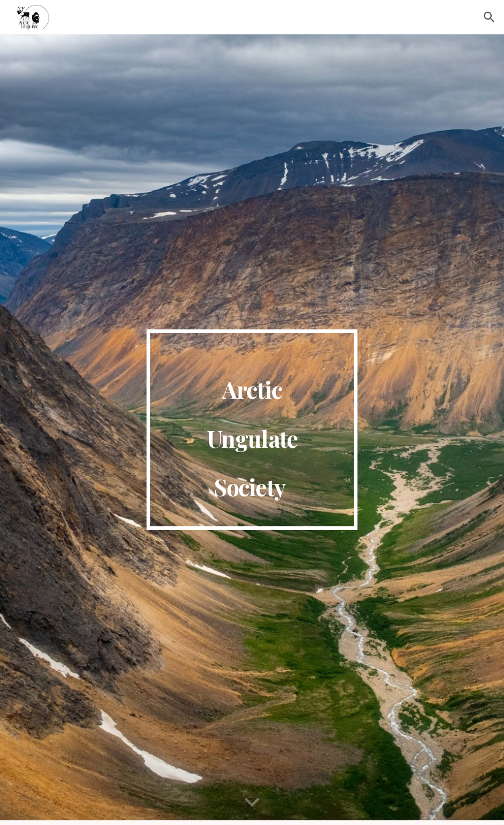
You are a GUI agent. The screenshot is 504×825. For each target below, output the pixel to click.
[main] (252, 430)
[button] (489, 17)
